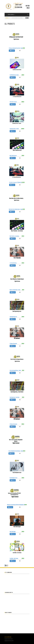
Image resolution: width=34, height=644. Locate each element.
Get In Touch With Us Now (8, 637)
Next (6, 565)
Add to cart (12, 51)
